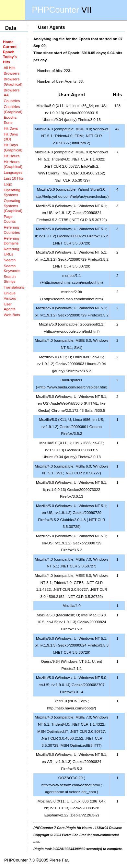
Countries (12, 101)
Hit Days (11, 128)
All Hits (9, 68)
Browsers (12, 73)
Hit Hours (12, 156)
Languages (13, 172)
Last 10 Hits (14, 178)
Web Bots (12, 315)
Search (10, 260)
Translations (14, 287)
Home (8, 42)
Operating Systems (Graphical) (13, 206)
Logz (8, 184)
